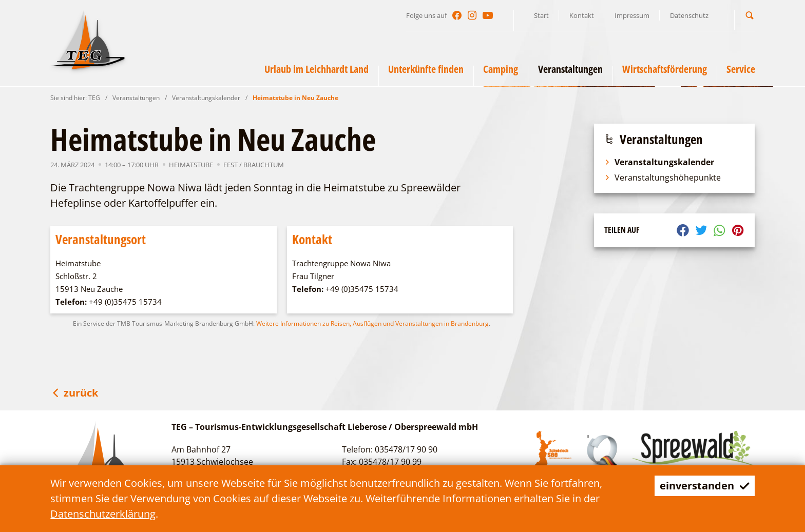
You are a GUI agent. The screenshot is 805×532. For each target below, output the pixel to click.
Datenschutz (689, 15)
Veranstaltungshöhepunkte (663, 178)
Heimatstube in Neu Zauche (295, 98)
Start (541, 15)
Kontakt (582, 15)
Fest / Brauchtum (254, 165)
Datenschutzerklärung (103, 514)
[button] (750, 15)
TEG (94, 98)
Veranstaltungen (136, 98)
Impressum (632, 15)
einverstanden (705, 486)
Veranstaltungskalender (206, 98)
